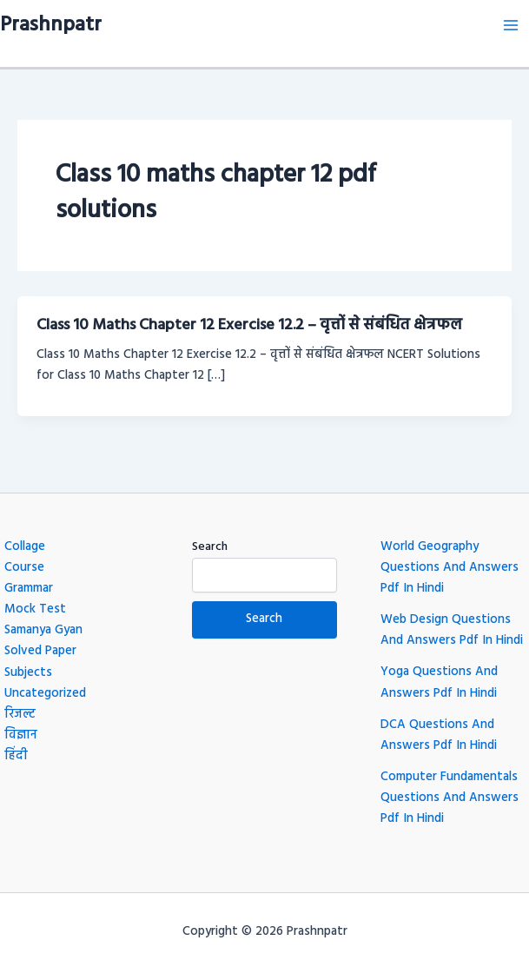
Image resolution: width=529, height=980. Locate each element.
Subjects (28, 673)
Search (210, 547)
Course (24, 568)
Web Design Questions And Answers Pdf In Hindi (452, 630)
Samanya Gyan (43, 630)
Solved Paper (40, 651)
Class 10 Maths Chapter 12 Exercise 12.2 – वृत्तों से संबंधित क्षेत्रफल (249, 325)
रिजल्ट (20, 715)
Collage (25, 547)
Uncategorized (45, 694)
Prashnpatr (51, 25)
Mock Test (35, 609)
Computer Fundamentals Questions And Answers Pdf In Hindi (450, 798)
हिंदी (16, 756)
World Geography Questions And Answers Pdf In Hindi (450, 568)
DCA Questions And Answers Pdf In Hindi (439, 735)
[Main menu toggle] (511, 25)
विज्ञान (21, 735)
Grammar (29, 589)
